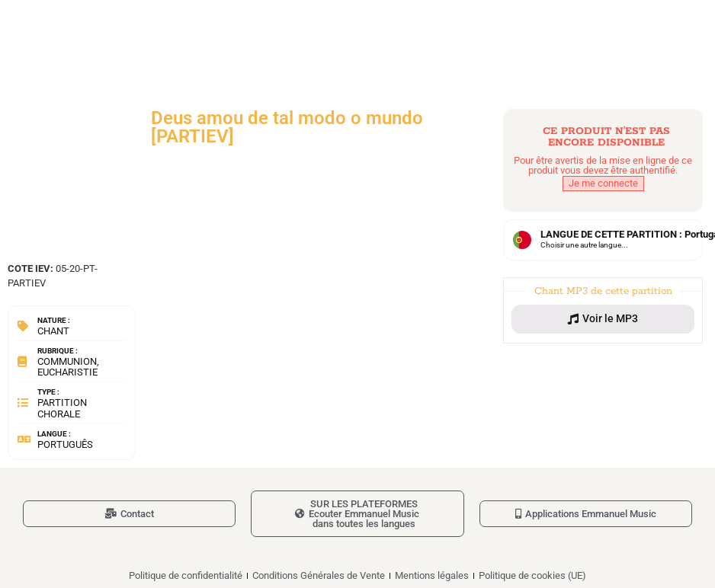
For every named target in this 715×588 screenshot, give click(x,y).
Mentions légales (432, 575)
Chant (53, 331)
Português (65, 444)
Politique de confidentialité (186, 575)
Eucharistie (67, 372)
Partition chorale (62, 408)
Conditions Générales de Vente (319, 575)
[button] (603, 319)
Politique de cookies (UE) (532, 575)
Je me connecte (603, 183)
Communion (67, 361)
